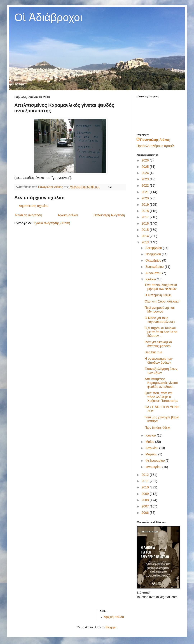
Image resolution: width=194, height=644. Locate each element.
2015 (146, 230)
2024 (146, 173)
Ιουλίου (151, 279)
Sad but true (153, 352)
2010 (146, 487)
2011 (146, 481)
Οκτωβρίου (154, 260)
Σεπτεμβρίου (155, 267)
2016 (146, 223)
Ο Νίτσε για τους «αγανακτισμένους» (160, 320)
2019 (146, 205)
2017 (146, 217)
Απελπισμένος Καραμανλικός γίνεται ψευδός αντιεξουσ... (161, 383)
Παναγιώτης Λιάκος (155, 140)
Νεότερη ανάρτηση (29, 215)
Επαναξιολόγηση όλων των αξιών (161, 371)
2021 (146, 192)
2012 (146, 475)
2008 (146, 500)
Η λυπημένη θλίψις (158, 295)
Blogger (111, 627)
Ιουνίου (151, 435)
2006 (146, 513)
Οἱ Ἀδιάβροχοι (48, 17)
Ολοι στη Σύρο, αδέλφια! (162, 301)
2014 (146, 236)
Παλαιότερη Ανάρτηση (109, 215)
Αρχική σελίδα (68, 215)
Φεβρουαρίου (155, 461)
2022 (146, 186)
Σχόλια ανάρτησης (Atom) (52, 223)
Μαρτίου (152, 454)
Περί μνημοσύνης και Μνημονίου (160, 310)
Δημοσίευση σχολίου (34, 206)
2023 (146, 179)
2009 (146, 494)
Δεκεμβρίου (154, 248)
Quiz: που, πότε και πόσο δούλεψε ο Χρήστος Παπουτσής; (161, 397)
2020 (146, 198)
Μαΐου (150, 442)
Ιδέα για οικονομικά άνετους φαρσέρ (158, 344)
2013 (146, 242)
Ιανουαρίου (154, 467)
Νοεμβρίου (154, 254)
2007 (146, 506)
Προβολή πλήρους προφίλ (155, 146)
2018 (146, 211)
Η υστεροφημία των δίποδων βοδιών (159, 361)
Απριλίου (152, 448)
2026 (146, 160)
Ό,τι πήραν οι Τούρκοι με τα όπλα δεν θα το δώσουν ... (161, 332)
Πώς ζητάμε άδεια (157, 428)
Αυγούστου (154, 273)
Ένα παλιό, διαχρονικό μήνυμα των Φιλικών (161, 287)
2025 (146, 167)
